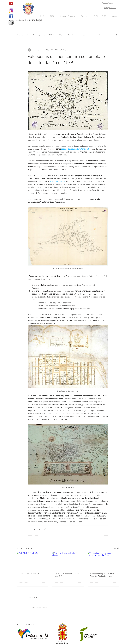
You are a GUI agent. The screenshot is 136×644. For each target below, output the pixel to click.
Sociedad (71, 35)
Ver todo (117, 548)
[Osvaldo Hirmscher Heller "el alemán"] (68, 561)
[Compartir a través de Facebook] (29, 529)
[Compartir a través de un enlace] (45, 529)
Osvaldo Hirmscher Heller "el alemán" (67, 575)
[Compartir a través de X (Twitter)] (34, 529)
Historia (52, 35)
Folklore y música (39, 35)
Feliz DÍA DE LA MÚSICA (29, 574)
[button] (117, 35)
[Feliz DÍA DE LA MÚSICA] (33, 561)
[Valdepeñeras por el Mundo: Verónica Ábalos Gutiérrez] (103, 561)
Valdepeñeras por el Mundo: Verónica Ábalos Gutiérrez (102, 575)
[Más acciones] (107, 50)
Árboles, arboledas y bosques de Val (90, 35)
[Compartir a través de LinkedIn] (39, 529)
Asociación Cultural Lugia (28, 20)
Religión (61, 35)
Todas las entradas (23, 35)
